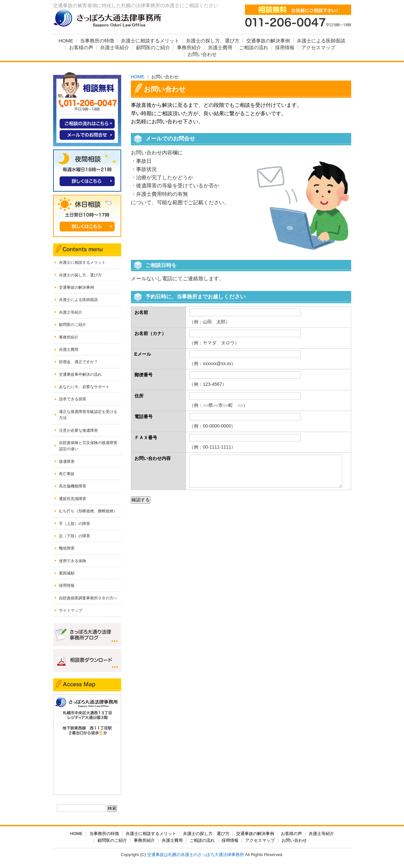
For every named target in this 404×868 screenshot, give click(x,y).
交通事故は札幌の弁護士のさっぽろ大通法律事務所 (196, 855)
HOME (138, 77)
